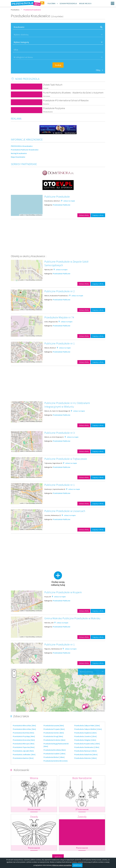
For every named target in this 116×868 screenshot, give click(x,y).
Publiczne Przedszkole (57, 197)
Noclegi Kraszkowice (19, 153)
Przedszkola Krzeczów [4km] (24, 740)
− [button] (14, 675)
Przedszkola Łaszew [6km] (54, 725)
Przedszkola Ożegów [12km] (85, 740)
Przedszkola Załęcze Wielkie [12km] (88, 729)
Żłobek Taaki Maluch (53, 85)
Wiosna (34, 778)
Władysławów (48, 112)
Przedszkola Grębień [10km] (54, 754)
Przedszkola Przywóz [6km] (54, 729)
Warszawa (47, 96)
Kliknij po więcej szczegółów (62, 865)
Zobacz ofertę (84, 215)
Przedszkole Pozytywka (54, 108)
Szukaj (58, 65)
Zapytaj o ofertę (98, 215)
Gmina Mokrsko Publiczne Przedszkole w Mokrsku (72, 618)
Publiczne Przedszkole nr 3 (60, 433)
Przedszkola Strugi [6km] (53, 736)
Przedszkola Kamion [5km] (23, 758)
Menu (113, 3)
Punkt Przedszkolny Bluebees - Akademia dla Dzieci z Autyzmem (73, 93)
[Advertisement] (58, 237)
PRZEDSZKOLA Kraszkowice (22, 146)
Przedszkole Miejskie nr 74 (59, 317)
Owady (34, 817)
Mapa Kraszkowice (18, 157)
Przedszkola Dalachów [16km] (86, 754)
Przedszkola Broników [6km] (55, 750)
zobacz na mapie (69, 201)
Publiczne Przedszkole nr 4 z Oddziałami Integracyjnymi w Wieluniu (67, 405)
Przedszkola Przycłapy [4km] (24, 736)
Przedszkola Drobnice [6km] (54, 740)
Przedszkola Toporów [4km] (24, 747)
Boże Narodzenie (82, 778)
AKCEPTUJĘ (77, 865)
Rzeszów (46, 104)
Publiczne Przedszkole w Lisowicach (65, 511)
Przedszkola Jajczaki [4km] (23, 751)
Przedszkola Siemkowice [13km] (87, 747)
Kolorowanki (21, 770)
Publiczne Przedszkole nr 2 (60, 291)
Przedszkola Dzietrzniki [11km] (56, 761)
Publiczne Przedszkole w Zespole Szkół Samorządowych (66, 263)
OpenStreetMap (30, 215)
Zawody (82, 817)
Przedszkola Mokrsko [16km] (86, 758)
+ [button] (14, 672)
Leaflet (22, 215)
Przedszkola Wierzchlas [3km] (24, 725)
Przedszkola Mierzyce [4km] (24, 744)
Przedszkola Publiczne (62, 205)
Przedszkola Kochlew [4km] (23, 733)
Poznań (46, 88)
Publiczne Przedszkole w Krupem (63, 592)
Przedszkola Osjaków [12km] (85, 733)
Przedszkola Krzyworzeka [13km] (87, 744)
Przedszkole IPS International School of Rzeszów (66, 100)
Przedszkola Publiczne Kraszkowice (25, 150)
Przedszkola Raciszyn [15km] (85, 751)
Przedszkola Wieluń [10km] (54, 757)
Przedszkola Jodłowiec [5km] (24, 754)
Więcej (58, 857)
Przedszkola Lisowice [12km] (85, 736)
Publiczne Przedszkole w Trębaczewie (66, 459)
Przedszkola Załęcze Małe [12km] (87, 725)
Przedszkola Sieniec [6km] (54, 733)
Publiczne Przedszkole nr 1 (60, 343)
